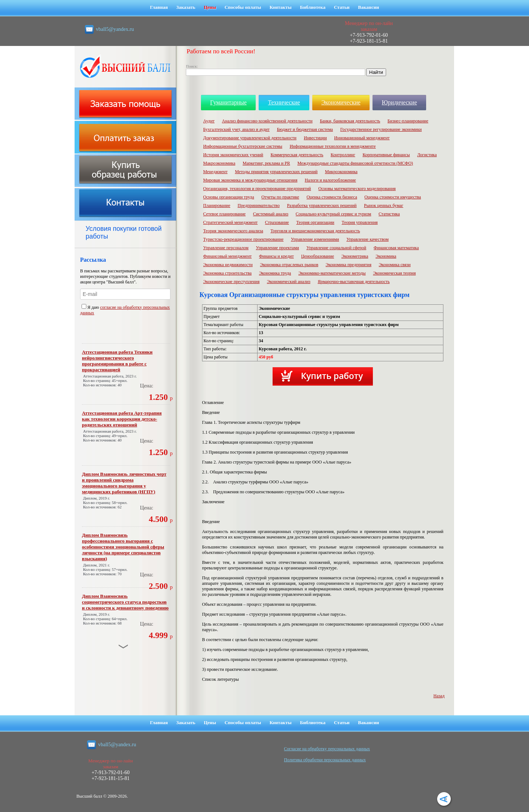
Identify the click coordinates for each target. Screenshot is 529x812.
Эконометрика (355, 256)
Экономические (341, 102)
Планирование (217, 205)
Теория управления (360, 222)
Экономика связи (395, 265)
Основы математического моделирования (357, 189)
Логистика (427, 155)
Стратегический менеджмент (230, 222)
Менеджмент (215, 172)
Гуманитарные (228, 102)
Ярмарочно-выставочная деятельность (354, 282)
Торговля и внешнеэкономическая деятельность (315, 231)
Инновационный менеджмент (362, 138)
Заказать (186, 7)
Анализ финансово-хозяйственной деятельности (267, 121)
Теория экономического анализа (233, 231)
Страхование (277, 222)
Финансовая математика (396, 248)
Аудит (209, 121)
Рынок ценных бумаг (384, 205)
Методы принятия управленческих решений (276, 172)
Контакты (281, 7)
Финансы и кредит (276, 256)
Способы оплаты (243, 7)
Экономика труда (275, 273)
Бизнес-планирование (408, 121)
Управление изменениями (315, 239)
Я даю (91, 307)
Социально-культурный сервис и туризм (334, 214)
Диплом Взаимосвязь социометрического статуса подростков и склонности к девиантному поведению (125, 602)
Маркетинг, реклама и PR (267, 163)
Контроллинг (343, 155)
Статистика (389, 214)
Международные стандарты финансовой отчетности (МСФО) (355, 163)
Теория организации (315, 222)
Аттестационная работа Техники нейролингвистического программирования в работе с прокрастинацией (117, 361)
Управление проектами (277, 248)
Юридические (399, 102)
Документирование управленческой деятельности (250, 138)
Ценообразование (318, 256)
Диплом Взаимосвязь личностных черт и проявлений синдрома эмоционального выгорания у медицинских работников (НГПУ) (124, 483)
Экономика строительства (227, 273)
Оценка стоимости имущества (393, 197)
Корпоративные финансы (386, 155)
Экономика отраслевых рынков (289, 265)
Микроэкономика (341, 172)
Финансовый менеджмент (227, 256)
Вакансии (369, 7)
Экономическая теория (394, 273)
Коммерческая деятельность (297, 155)
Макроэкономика (219, 163)
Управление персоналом (226, 248)
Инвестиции (315, 138)
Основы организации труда (228, 197)
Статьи (342, 7)
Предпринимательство (259, 205)
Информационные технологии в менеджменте (333, 146)
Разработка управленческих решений (322, 205)
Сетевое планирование (224, 214)
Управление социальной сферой (336, 248)
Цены (210, 7)
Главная (159, 7)
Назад (439, 696)
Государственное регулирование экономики (381, 129)
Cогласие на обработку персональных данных (327, 749)
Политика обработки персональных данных (325, 760)
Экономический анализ (288, 282)
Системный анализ (271, 214)
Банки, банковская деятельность (350, 121)
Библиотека (313, 7)
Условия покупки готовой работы (124, 232)
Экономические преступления (231, 282)
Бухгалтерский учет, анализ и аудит (236, 129)
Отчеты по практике (280, 197)
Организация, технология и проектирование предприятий (257, 189)
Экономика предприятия (348, 265)
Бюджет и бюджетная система (305, 129)
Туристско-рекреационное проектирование (243, 239)
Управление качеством (368, 239)
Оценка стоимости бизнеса (332, 197)
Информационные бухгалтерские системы (243, 146)
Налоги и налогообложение (330, 180)
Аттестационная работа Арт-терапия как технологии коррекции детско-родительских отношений (122, 419)
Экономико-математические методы (332, 273)
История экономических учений (233, 155)
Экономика (386, 256)
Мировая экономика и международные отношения (250, 180)
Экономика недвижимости (228, 265)
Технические (284, 102)
